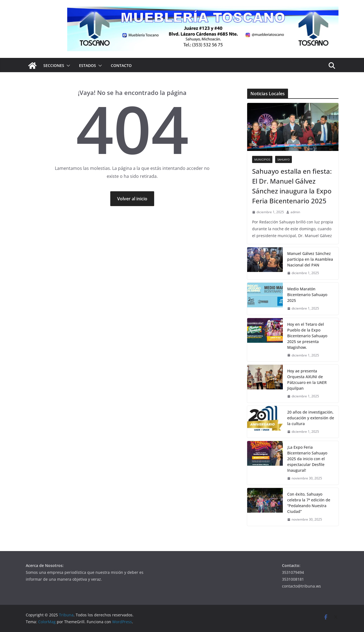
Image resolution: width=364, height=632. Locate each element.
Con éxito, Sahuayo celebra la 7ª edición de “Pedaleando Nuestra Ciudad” (309, 503)
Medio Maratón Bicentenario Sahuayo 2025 (307, 295)
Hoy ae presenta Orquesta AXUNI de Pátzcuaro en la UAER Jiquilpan (307, 380)
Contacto (121, 65)
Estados (88, 65)
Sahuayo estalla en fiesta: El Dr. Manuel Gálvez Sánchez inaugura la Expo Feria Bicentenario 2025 (292, 186)
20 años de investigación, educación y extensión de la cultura (311, 418)
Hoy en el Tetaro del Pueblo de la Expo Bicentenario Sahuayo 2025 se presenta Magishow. (307, 336)
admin (295, 212)
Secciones (54, 65)
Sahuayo (283, 159)
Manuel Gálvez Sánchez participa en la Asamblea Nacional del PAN (310, 259)
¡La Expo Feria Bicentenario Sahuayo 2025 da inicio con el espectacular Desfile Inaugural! (307, 459)
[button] (67, 66)
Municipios (262, 159)
